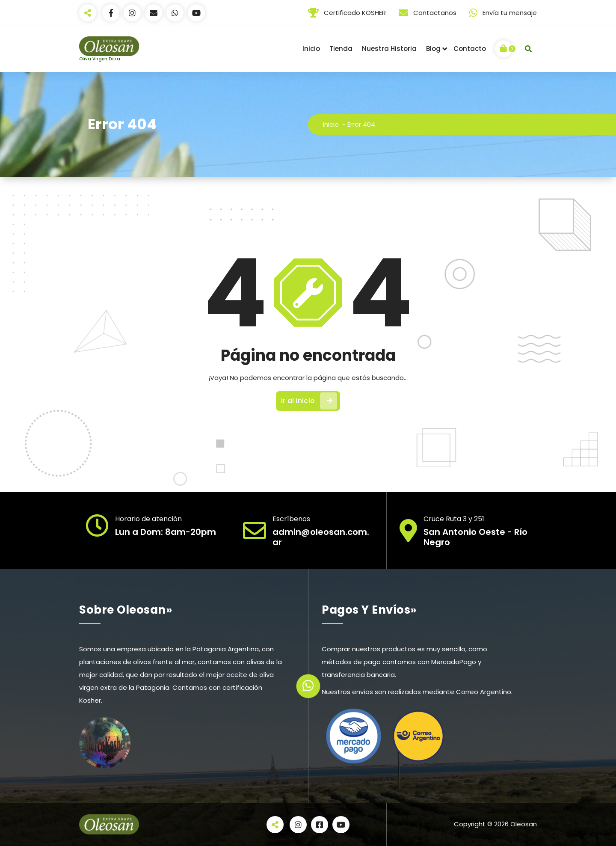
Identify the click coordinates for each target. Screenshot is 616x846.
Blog (433, 49)
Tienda (341, 49)
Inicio (311, 49)
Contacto (470, 49)
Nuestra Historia (389, 49)
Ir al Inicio (309, 401)
